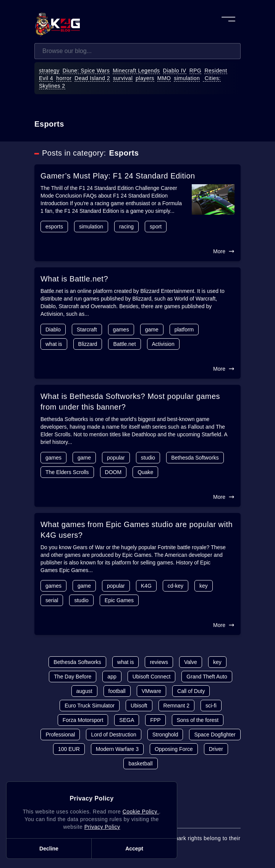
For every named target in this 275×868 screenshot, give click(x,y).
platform (184, 330)
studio (148, 458)
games (121, 330)
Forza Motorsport (83, 720)
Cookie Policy (141, 812)
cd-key (176, 586)
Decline (49, 849)
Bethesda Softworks (195, 458)
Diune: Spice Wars (86, 71)
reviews (159, 662)
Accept (134, 849)
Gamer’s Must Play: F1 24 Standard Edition (118, 176)
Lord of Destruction (113, 735)
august (84, 691)
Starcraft (87, 330)
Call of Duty (191, 691)
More (224, 251)
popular (116, 458)
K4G (146, 586)
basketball (140, 764)
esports (54, 227)
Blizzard (88, 344)
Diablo (53, 330)
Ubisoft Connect (152, 677)
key (204, 586)
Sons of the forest (198, 720)
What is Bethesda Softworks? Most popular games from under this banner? (130, 402)
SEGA (127, 720)
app (112, 677)
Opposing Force (174, 749)
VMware (151, 691)
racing (126, 227)
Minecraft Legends (136, 71)
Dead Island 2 (92, 78)
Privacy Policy (102, 827)
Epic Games (119, 600)
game (152, 330)
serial (52, 600)
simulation (187, 78)
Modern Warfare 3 (117, 749)
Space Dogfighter (215, 735)
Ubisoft (139, 706)
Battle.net (124, 344)
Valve (191, 662)
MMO (164, 78)
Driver (216, 749)
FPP (155, 720)
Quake (145, 472)
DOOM (113, 472)
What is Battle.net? (74, 279)
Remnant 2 (176, 706)
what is (54, 344)
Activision (163, 344)
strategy (49, 71)
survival (123, 78)
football (117, 691)
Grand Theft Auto (207, 677)
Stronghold (165, 735)
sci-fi (211, 706)
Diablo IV (175, 71)
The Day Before (73, 677)
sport (156, 227)
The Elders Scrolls (67, 472)
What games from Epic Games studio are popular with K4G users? (137, 530)
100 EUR (69, 749)
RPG (196, 71)
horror (64, 78)
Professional (60, 735)
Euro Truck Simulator (90, 706)
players (145, 78)
